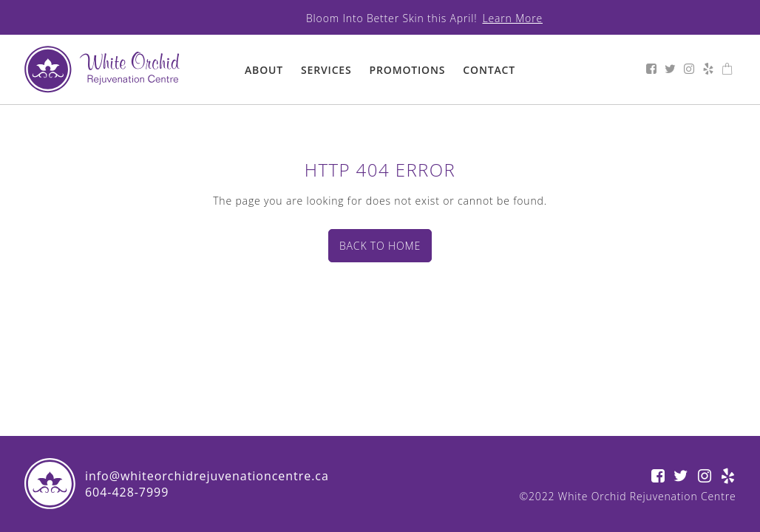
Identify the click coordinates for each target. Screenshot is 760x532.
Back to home (380, 246)
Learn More (513, 18)
